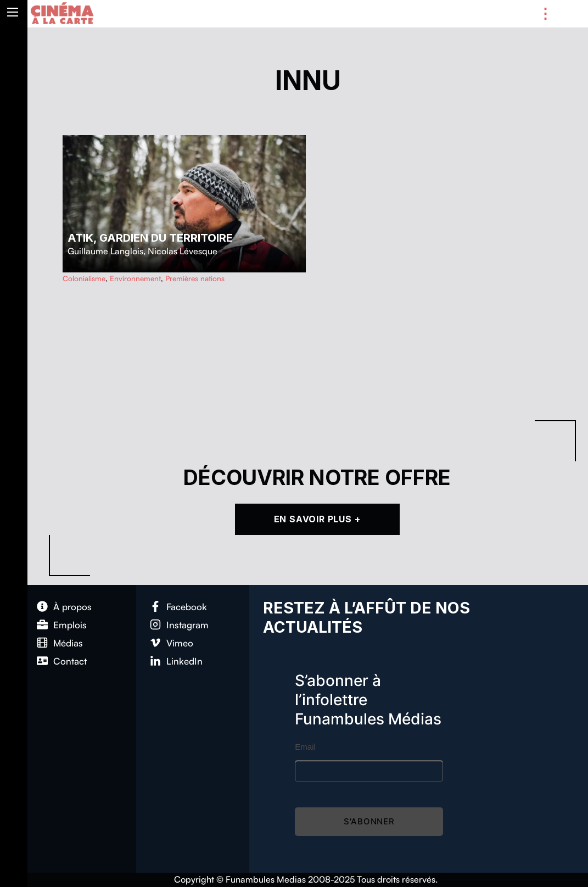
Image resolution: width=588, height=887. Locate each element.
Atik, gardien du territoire (150, 238)
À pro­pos (72, 607)
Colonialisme (84, 278)
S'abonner (369, 821)
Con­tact (70, 661)
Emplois (70, 625)
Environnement (135, 278)
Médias (68, 643)
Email (305, 747)
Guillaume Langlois (105, 251)
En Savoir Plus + (317, 519)
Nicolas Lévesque (183, 251)
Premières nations (195, 278)
